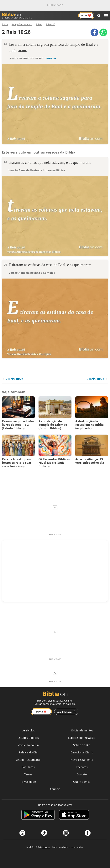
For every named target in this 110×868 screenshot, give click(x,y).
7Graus (46, 847)
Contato (82, 774)
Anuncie (55, 789)
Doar (86, 15)
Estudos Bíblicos (28, 738)
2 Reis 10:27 (97, 379)
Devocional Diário (82, 752)
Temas (28, 774)
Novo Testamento (82, 760)
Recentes (82, 767)
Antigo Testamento (28, 760)
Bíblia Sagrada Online (17, 16)
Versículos (28, 730)
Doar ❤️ (41, 712)
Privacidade (28, 782)
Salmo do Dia (82, 745)
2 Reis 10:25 (13, 379)
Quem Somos (82, 782)
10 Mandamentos (82, 730)
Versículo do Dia (28, 745)
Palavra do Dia (28, 752)
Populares (28, 767)
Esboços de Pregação (82, 738)
